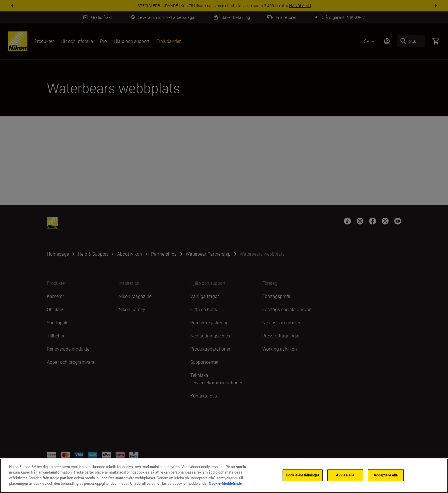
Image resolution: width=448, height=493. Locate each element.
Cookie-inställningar (303, 476)
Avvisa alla (345, 476)
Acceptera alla (386, 476)
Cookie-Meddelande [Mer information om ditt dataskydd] (225, 484)
